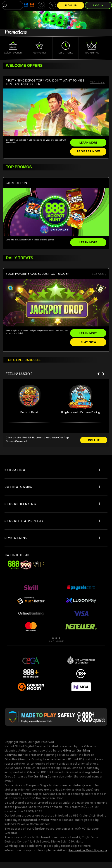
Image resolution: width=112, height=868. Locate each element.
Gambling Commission (49, 777)
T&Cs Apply (98, 82)
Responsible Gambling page (88, 850)
